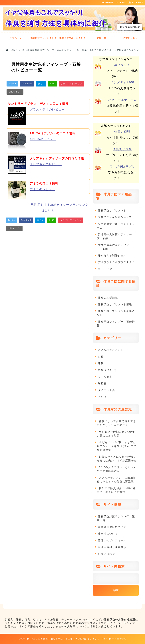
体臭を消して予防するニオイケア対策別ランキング (72, 639)
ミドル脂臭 (105, 377)
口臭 (101, 357)
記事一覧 (101, 38)
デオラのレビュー (42, 189)
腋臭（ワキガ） (108, 370)
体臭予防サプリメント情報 (115, 304)
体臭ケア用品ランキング (72, 38)
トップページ (14, 38)
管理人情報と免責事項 (112, 547)
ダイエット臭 (106, 390)
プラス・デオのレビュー (47, 109)
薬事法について (108, 534)
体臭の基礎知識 (108, 298)
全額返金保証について (112, 527)
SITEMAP (136, 3)
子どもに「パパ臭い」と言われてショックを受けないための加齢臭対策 (117, 446)
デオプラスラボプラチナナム (116, 262)
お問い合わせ (131, 38)
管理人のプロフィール (112, 540)
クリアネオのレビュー (46, 164)
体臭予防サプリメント (112, 210)
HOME (108, 3)
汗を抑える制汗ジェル (112, 255)
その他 (102, 397)
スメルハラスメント (111, 350)
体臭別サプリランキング (44, 38)
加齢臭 (102, 383)
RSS (122, 3)
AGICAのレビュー (43, 139)
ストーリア (105, 269)
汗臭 (101, 363)
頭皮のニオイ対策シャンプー (116, 217)
